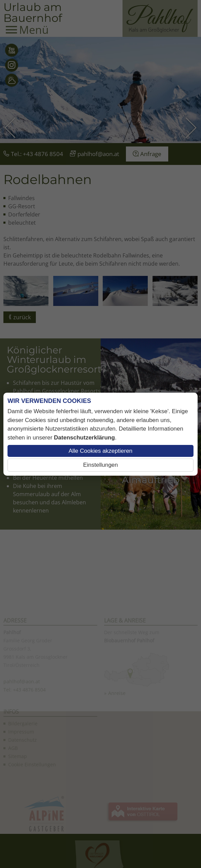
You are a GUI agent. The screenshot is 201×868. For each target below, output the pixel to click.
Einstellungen (100, 465)
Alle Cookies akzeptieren (100, 451)
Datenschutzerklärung (84, 438)
